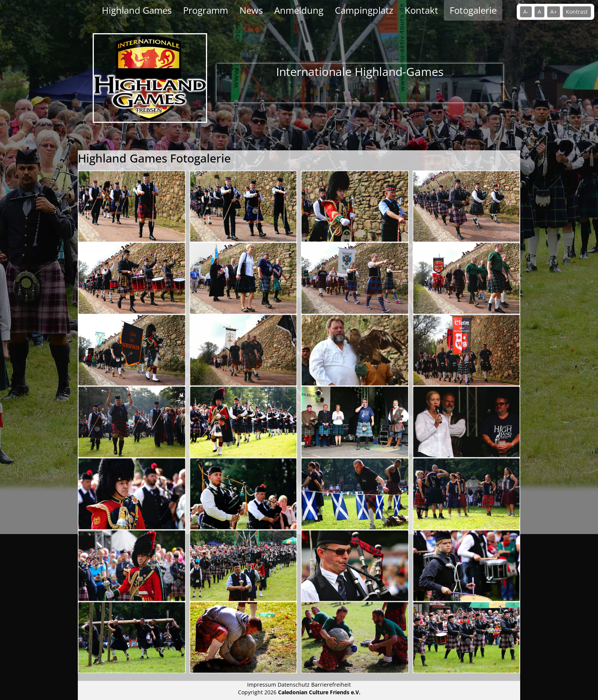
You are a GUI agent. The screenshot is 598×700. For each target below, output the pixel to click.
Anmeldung (299, 10)
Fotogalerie (473, 10)
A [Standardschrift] (539, 12)
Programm (206, 10)
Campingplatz (364, 10)
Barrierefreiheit (331, 685)
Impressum (262, 685)
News (251, 10)
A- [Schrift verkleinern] (526, 12)
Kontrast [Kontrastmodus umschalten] (577, 12)
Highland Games (137, 10)
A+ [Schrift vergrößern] (554, 12)
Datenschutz (294, 685)
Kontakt (421, 10)
